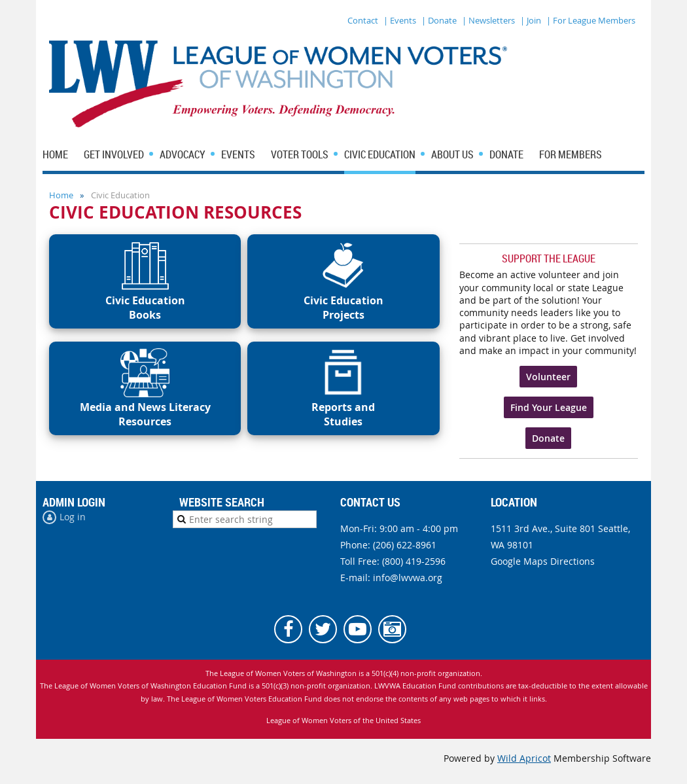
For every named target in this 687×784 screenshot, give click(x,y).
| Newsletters (488, 20)
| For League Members (591, 20)
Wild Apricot (524, 758)
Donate (548, 438)
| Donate (439, 20)
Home (61, 195)
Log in (73, 517)
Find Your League (549, 407)
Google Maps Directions (543, 561)
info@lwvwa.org (408, 578)
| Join (531, 20)
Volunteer (548, 377)
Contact (363, 20)
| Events (400, 20)
